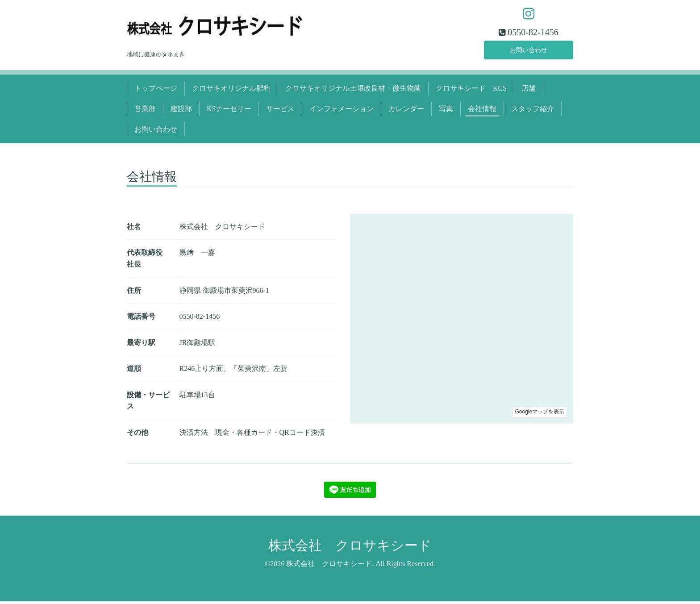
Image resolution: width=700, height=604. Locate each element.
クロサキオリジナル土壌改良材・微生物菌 (353, 90)
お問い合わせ (529, 51)
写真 (446, 111)
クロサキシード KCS (471, 90)
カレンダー (406, 111)
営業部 (145, 111)
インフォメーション (342, 111)
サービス (280, 111)
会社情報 (482, 111)
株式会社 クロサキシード (350, 548)
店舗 (529, 90)
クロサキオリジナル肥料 (231, 90)
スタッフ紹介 (533, 111)
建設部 (181, 111)
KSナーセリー (229, 111)
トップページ (156, 90)
